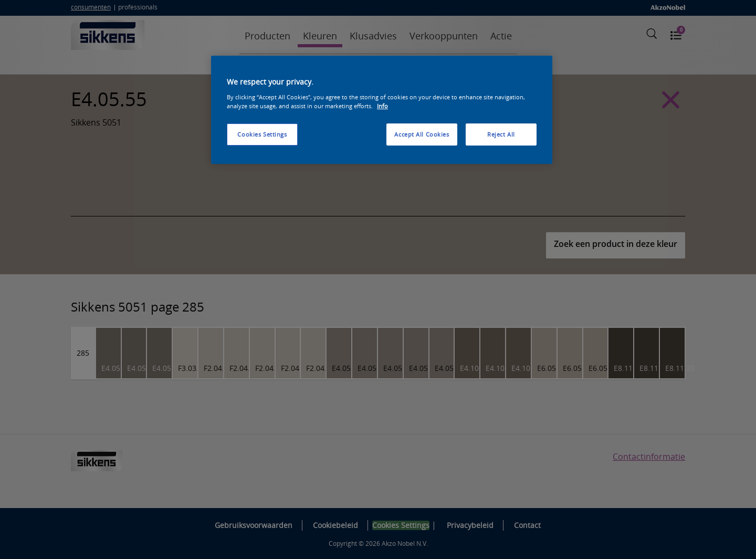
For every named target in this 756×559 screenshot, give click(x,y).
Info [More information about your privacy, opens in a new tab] (382, 106)
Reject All (501, 134)
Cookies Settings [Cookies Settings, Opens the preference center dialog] (262, 134)
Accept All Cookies (422, 134)
